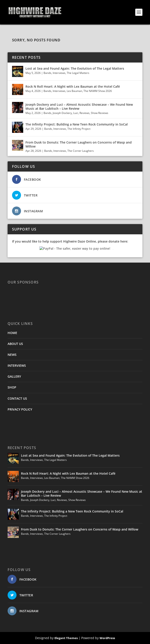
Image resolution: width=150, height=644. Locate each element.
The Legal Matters (78, 73)
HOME (12, 333)
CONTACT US (17, 398)
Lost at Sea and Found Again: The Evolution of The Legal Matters (75, 68)
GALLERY (14, 376)
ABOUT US (15, 344)
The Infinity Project (79, 129)
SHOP (12, 387)
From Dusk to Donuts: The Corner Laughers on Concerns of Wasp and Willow (79, 144)
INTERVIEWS (17, 366)
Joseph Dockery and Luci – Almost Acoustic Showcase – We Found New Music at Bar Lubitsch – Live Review (79, 106)
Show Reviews (100, 113)
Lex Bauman (74, 91)
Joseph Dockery (62, 113)
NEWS (12, 355)
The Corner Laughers (81, 151)
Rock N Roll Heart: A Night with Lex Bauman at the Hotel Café (73, 86)
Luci (76, 113)
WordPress (107, 638)
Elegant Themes (66, 638)
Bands (47, 73)
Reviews (84, 113)
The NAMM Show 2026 (98, 91)
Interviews (59, 73)
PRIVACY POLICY (20, 409)
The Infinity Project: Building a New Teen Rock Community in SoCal (77, 124)
